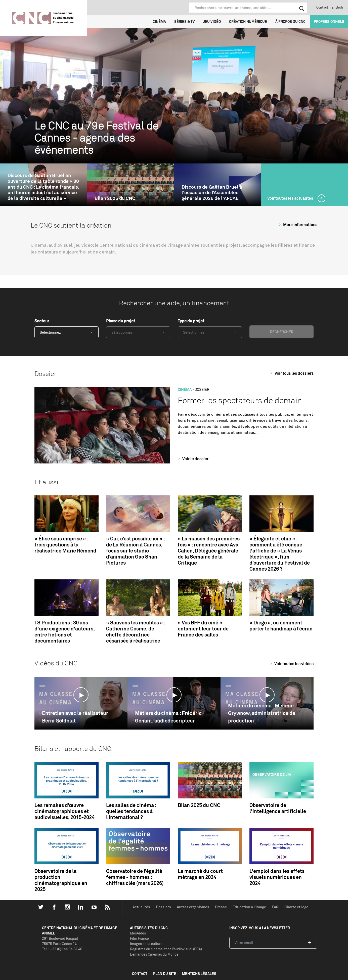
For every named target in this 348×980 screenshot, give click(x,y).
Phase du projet (121, 321)
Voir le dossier (192, 459)
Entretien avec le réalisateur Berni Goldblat (75, 717)
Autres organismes (193, 907)
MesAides (138, 933)
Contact (322, 7)
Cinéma (159, 22)
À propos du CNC (290, 22)
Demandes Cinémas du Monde (154, 954)
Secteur (42, 321)
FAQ (275, 907)
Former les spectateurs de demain (240, 400)
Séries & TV (185, 22)
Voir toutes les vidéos (291, 664)
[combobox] (67, 332)
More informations (297, 225)
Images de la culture (146, 944)
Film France (139, 938)
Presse (221, 907)
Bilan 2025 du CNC (115, 198)
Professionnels (329, 22)
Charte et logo (296, 907)
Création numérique (248, 22)
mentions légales (199, 974)
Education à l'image (249, 907)
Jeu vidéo (212, 22)
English (337, 7)
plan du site (165, 974)
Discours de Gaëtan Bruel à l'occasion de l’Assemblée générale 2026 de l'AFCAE (212, 193)
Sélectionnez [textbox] (50, 332)
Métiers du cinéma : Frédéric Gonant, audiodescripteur (168, 717)
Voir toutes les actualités (291, 198)
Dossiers (163, 907)
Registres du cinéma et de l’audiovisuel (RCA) (166, 949)
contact (140, 974)
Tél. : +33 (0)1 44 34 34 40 (62, 949)
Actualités (141, 907)
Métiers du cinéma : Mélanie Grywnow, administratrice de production (262, 713)
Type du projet (191, 321)
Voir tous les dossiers (291, 373)
